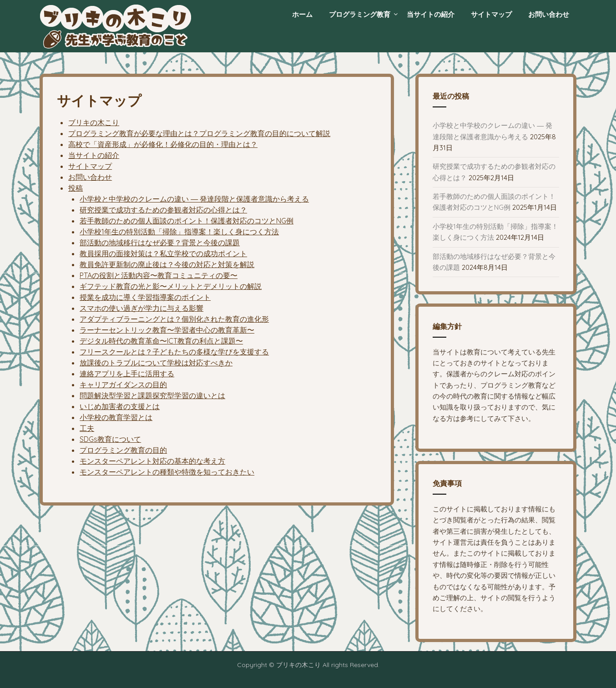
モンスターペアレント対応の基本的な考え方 (152, 461)
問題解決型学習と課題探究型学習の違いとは (152, 395)
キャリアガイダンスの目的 (123, 384)
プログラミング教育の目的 (123, 450)
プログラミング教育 (360, 14)
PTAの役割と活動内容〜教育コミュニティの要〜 (159, 275)
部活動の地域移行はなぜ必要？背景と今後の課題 (160, 243)
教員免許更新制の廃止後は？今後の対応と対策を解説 (167, 264)
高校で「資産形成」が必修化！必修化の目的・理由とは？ (163, 144)
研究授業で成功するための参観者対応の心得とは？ (163, 210)
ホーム (302, 14)
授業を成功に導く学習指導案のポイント (145, 297)
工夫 (87, 428)
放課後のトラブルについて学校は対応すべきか (156, 363)
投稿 (76, 188)
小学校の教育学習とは (116, 417)
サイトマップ (491, 14)
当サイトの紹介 (431, 14)
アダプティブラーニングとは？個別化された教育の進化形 (174, 319)
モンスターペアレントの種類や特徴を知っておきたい (167, 472)
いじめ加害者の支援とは (120, 406)
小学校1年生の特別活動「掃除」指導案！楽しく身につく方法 (179, 232)
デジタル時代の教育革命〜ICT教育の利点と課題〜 (161, 341)
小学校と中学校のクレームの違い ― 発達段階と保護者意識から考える (194, 199)
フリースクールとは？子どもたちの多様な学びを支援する (174, 352)
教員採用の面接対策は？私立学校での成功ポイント (163, 253)
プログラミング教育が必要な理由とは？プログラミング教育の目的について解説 (199, 133)
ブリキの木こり (94, 122)
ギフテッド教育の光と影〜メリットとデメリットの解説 (171, 286)
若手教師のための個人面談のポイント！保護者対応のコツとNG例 (187, 221)
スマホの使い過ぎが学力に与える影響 (141, 308)
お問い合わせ (549, 14)
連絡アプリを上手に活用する (127, 374)
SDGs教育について (110, 439)
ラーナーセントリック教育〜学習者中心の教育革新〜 (167, 330)
